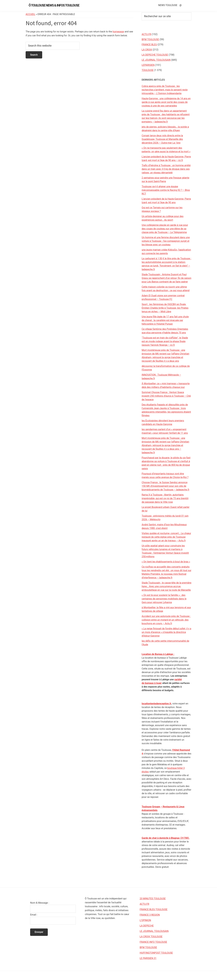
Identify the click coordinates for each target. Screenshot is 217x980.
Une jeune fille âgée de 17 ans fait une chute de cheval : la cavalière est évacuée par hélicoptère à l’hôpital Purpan (165, 320)
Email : (34, 915)
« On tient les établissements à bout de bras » (166, 562)
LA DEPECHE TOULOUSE (155, 55)
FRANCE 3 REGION (150, 915)
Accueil (30, 14)
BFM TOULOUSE (150, 39)
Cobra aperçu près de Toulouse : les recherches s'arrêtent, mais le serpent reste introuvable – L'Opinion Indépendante (165, 90)
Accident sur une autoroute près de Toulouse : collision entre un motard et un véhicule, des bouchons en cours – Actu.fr (166, 620)
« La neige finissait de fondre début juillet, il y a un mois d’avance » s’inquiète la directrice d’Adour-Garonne (166, 632)
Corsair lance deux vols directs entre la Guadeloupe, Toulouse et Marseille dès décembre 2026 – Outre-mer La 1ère (162, 139)
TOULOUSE (148, 70)
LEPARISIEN (148, 65)
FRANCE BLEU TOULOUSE (154, 909)
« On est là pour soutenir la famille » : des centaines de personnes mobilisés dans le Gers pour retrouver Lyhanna (164, 599)
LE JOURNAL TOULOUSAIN (156, 60)
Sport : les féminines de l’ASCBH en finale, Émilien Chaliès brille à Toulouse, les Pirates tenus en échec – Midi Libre (165, 308)
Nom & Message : (40, 903)
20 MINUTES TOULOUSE (153, 899)
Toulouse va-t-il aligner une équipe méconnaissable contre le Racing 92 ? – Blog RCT (166, 190)
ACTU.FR (146, 34)
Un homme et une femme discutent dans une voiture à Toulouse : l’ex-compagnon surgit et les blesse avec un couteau (166, 241)
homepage (118, 32)
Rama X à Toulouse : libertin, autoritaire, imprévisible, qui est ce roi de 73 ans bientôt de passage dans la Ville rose (165, 498)
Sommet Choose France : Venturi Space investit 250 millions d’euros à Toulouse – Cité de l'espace (166, 396)
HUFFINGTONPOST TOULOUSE (156, 953)
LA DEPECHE (147, 926)
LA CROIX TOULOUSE (151, 937)
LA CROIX (147, 50)
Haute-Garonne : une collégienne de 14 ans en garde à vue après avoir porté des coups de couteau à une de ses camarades (166, 102)
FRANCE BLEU (149, 45)
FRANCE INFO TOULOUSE (153, 942)
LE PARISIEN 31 (148, 958)
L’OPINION (145, 920)
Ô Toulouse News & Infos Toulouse (54, 5)
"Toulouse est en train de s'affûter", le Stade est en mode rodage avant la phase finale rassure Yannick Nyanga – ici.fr (165, 341)
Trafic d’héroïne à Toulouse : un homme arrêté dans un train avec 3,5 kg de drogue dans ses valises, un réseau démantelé (166, 169)
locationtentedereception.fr (156, 704)
